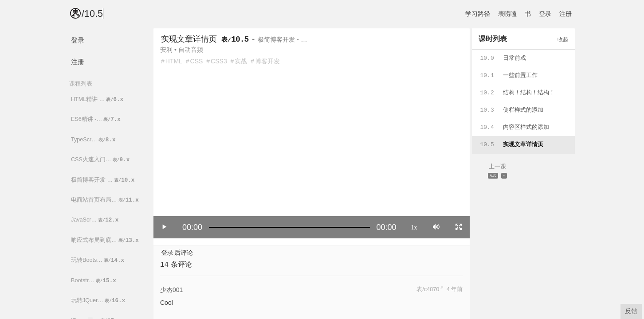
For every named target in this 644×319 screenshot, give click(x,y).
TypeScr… (94, 140)
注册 (565, 14)
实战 (241, 61)
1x (414, 227)
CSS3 (219, 61)
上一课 (498, 172)
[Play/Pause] (165, 227)
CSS (197, 61)
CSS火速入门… (101, 160)
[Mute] (436, 227)
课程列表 (81, 84)
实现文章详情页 (189, 39)
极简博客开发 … (103, 180)
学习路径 (478, 14)
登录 (545, 14)
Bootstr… (94, 281)
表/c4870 (428, 289)
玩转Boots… (98, 260)
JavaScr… (95, 220)
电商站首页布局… (106, 200)
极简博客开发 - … (282, 39)
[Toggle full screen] (459, 227)
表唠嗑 (507, 14)
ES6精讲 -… (96, 119)
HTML (174, 61)
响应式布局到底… (106, 240)
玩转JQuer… (99, 301)
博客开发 (267, 61)
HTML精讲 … (98, 99)
